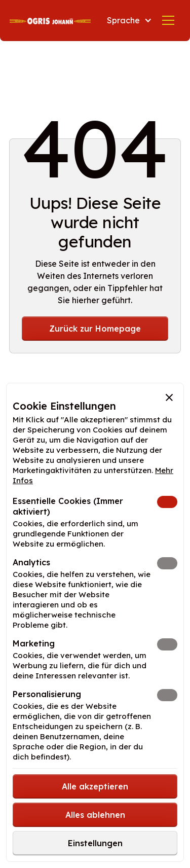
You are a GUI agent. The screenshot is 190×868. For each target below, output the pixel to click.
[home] (50, 20)
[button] (127, 20)
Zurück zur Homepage (95, 329)
